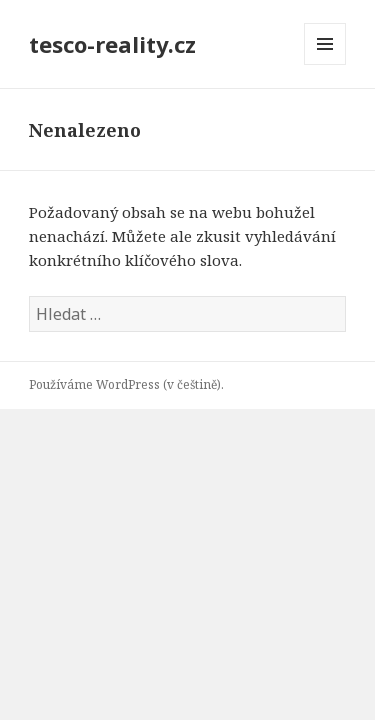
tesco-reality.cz (112, 44)
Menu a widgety (325, 64)
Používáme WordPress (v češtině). (126, 384)
